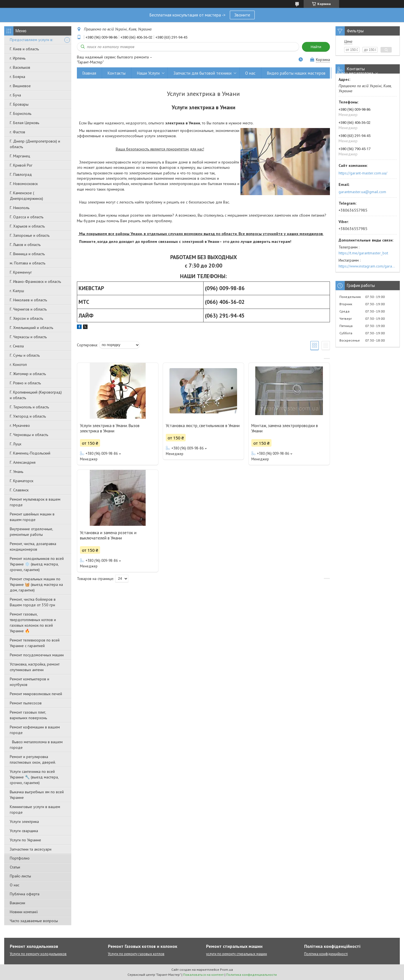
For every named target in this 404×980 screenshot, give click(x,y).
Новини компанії (24, 912)
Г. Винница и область (27, 254)
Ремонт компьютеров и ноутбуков (29, 682)
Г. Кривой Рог (21, 165)
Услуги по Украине (25, 840)
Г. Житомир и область (28, 374)
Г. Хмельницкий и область (31, 328)
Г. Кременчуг (21, 272)
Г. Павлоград (21, 174)
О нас (15, 885)
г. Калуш (17, 291)
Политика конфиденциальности (251, 975)
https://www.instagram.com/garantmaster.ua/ (368, 266)
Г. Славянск (19, 490)
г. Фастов (17, 132)
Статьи (15, 867)
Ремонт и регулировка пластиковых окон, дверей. (33, 759)
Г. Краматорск (22, 481)
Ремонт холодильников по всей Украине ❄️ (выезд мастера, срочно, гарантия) (37, 564)
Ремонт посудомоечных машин (37, 655)
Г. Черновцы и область (29, 435)
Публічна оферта (25, 894)
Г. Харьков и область (27, 226)
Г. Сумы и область (25, 355)
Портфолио (20, 858)
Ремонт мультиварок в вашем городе (35, 502)
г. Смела (17, 346)
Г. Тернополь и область (29, 407)
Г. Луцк (16, 444)
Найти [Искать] (316, 47)
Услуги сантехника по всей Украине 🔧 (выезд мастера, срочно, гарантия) (34, 777)
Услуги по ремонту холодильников (38, 954)
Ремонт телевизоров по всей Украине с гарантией (35, 643)
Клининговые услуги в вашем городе (35, 809)
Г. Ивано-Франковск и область (35, 281)
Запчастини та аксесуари (31, 849)
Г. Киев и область (24, 49)
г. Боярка (17, 77)
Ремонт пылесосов (26, 703)
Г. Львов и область (25, 245)
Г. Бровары (19, 104)
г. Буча (15, 95)
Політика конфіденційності (326, 954)
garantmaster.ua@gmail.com (362, 192)
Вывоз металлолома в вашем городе (36, 745)
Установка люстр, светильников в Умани (203, 426)
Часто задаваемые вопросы (34, 921)
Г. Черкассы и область (28, 337)
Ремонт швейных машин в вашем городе (32, 517)
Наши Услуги (148, 73)
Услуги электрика (24, 822)
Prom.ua (226, 970)
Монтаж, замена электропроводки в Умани (285, 428)
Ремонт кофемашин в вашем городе (35, 730)
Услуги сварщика (24, 831)
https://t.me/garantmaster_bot (363, 253)
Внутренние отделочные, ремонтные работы (31, 532)
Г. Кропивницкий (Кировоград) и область (36, 395)
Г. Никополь (20, 208)
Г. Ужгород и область (28, 416)
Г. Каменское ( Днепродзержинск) (26, 196)
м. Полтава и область (28, 263)
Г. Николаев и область (28, 300)
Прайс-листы (20, 876)
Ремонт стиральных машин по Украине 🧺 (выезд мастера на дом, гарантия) (36, 584)
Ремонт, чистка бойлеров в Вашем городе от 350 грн (33, 602)
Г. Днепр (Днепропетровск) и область (35, 144)
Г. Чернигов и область (28, 309)
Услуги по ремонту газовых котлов (136, 954)
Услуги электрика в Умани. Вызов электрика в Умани (110, 428)
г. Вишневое (20, 86)
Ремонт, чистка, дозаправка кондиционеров (33, 546)
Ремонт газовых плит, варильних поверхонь (28, 715)
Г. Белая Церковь (24, 123)
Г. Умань (16, 472)
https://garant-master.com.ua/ (363, 173)
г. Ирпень (18, 58)
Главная (89, 73)
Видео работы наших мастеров (296, 73)
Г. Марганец (20, 156)
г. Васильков (20, 67)
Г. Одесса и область (27, 217)
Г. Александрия (23, 462)
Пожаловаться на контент (203, 975)
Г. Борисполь (21, 113)
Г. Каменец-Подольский (30, 453)
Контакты (117, 73)
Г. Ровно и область (25, 383)
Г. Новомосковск (24, 184)
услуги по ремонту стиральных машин (237, 954)
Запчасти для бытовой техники (202, 73)
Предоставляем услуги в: (31, 40)
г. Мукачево (20, 425)
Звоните (242, 15)
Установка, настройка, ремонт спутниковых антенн (35, 667)
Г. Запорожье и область (30, 235)
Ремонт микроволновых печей (36, 694)
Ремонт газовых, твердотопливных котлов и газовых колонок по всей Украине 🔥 (33, 622)
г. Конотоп (18, 364)
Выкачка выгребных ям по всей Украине (37, 795)
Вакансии (17, 903)
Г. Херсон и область (26, 318)
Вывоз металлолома (355, 73)
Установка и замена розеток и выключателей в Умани (108, 535)
